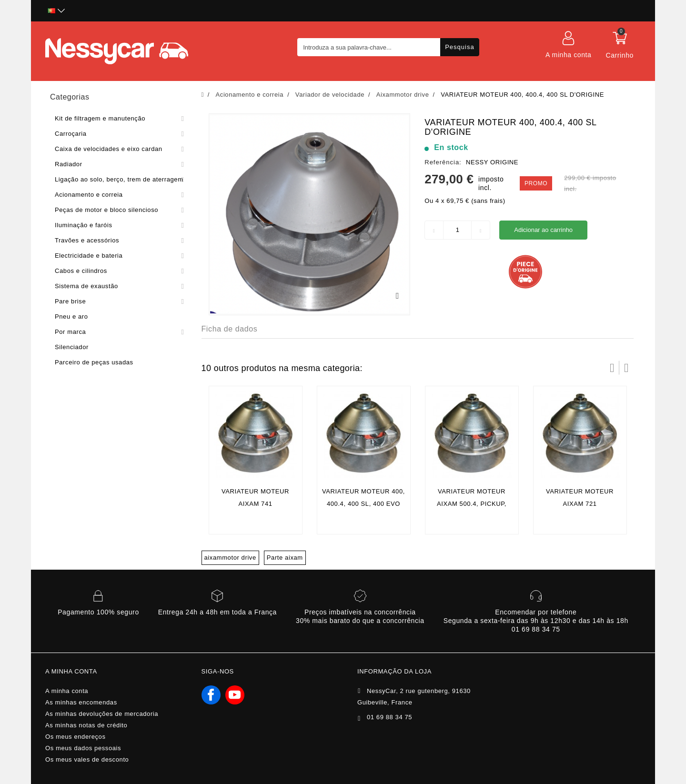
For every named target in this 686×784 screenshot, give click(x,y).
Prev (612, 368)
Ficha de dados (230, 329)
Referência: (443, 162)
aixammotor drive (230, 558)
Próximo (626, 368)
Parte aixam (285, 558)
